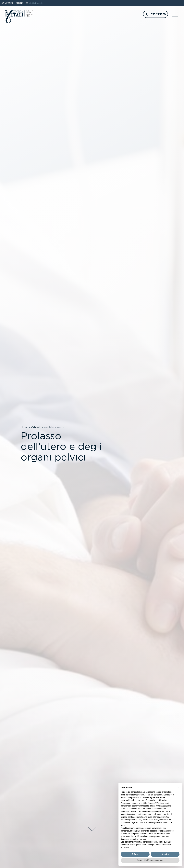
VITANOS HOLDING (14, 3)
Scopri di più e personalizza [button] (150, 860)
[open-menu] (175, 14)
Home (25, 427)
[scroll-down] (92, 828)
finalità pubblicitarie (150, 817)
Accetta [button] (165, 854)
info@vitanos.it (36, 3)
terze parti (165, 803)
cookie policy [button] (162, 800)
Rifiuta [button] (135, 854)
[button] (178, 787)
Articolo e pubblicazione (47, 427)
